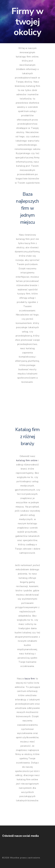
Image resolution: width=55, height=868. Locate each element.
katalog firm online (27, 460)
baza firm (30, 679)
